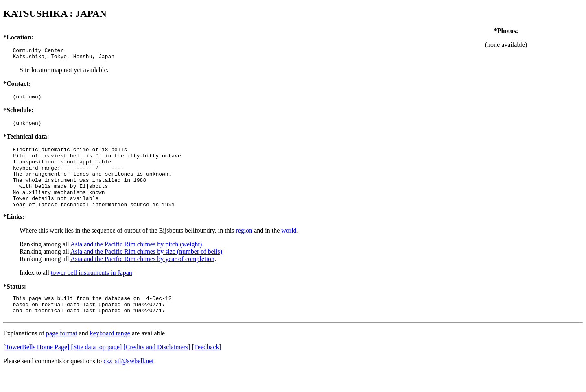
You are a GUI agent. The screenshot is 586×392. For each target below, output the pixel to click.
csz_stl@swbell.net (129, 382)
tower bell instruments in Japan (92, 290)
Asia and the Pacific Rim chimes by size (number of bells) (146, 269)
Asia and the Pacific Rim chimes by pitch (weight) (136, 261)
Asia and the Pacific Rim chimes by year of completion (142, 276)
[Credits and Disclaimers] (157, 368)
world (289, 247)
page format (62, 354)
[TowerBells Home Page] (36, 368)
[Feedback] (207, 368)
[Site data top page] (96, 368)
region (244, 247)
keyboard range (110, 354)
